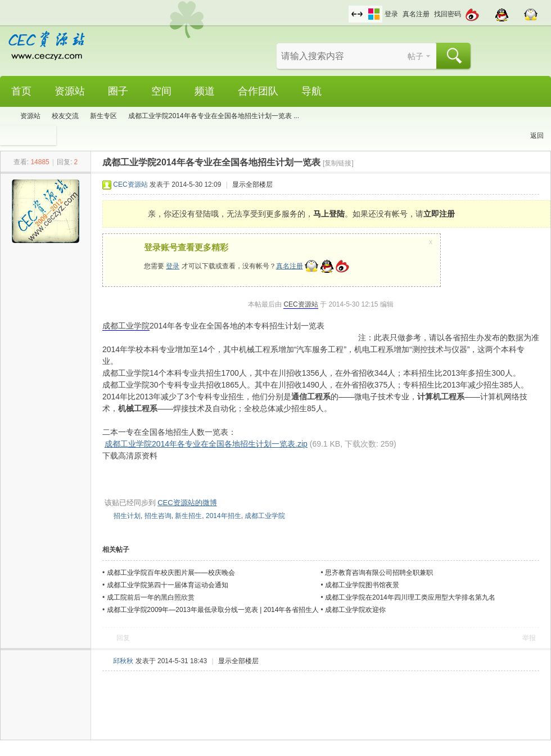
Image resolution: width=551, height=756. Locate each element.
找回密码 (448, 14)
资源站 (70, 91)
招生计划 (127, 516)
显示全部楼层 (252, 184)
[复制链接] (338, 163)
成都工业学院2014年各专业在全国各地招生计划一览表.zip (206, 444)
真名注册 (416, 14)
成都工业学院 (126, 326)
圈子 (118, 91)
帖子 (415, 56)
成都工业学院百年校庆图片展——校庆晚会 (171, 573)
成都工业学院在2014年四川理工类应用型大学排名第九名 (410, 597)
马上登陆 (329, 214)
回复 (123, 638)
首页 (21, 91)
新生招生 (188, 516)
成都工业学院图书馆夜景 (362, 585)
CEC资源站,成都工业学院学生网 (4, 116)
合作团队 (258, 91)
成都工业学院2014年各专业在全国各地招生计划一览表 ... (214, 116)
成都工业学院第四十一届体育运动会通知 (168, 585)
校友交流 (65, 116)
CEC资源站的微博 (187, 503)
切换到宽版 (357, 14)
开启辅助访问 (346, 8)
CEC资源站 (130, 184)
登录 (391, 14)
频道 (205, 91)
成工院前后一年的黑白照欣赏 (151, 597)
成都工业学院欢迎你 (355, 610)
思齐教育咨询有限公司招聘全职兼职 (379, 573)
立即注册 (439, 214)
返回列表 (537, 138)
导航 (311, 91)
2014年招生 (223, 516)
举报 (529, 638)
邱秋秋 (123, 661)
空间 (161, 91)
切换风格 (374, 14)
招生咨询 (158, 516)
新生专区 (103, 116)
